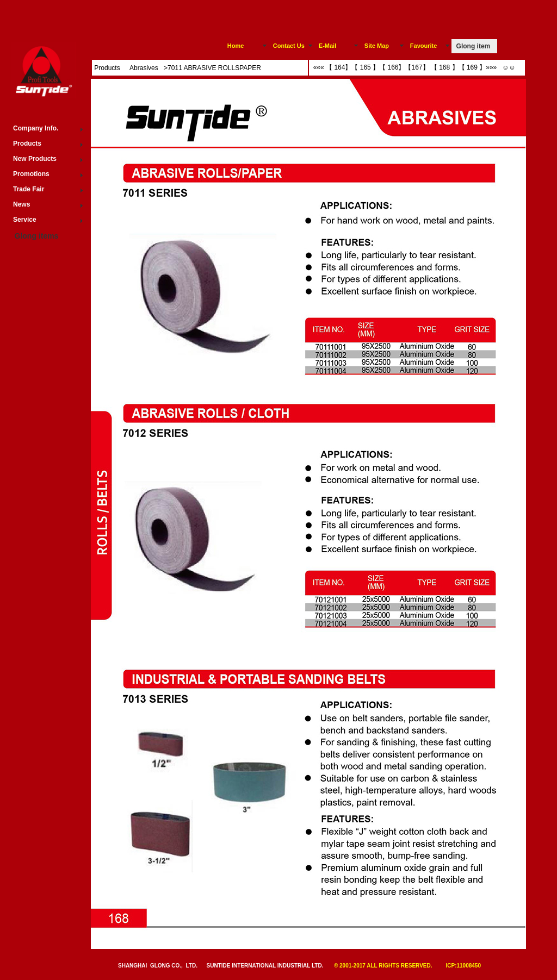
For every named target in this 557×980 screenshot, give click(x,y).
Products (107, 68)
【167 (413, 67)
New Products (35, 159)
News (21, 204)
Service (25, 220)
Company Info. (36, 128)
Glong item (474, 46)
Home (236, 46)
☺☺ (507, 67)
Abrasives (145, 68)
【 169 (468, 67)
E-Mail (327, 46)
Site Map (377, 46)
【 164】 (339, 67)
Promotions (31, 174)
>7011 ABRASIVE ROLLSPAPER (212, 68)
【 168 (441, 67)
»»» (492, 67)
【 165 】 (365, 67)
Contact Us (289, 46)
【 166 (389, 67)
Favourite (424, 46)
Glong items (37, 236)
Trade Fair (29, 189)
